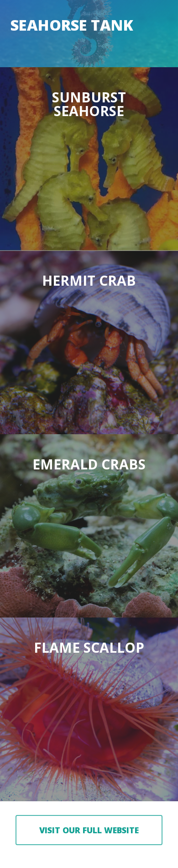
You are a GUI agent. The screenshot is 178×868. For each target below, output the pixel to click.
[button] (89, 830)
